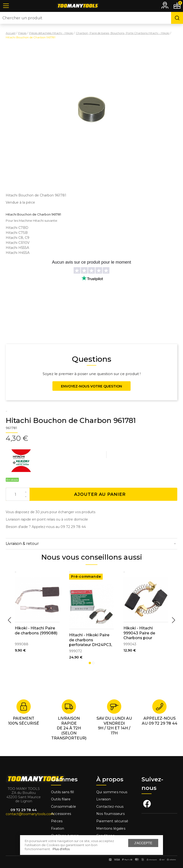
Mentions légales (111, 828)
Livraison (104, 799)
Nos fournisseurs (110, 814)
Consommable (64, 807)
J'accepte (143, 843)
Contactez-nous (110, 807)
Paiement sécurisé (112, 821)
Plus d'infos (61, 849)
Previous (10, 620)
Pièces (57, 821)
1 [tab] (90, 663)
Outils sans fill (62, 792)
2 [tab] (93, 663)
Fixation (58, 828)
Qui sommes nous (112, 792)
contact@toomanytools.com (30, 814)
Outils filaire (61, 799)
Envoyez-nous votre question (91, 386)
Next (173, 620)
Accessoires (61, 814)
